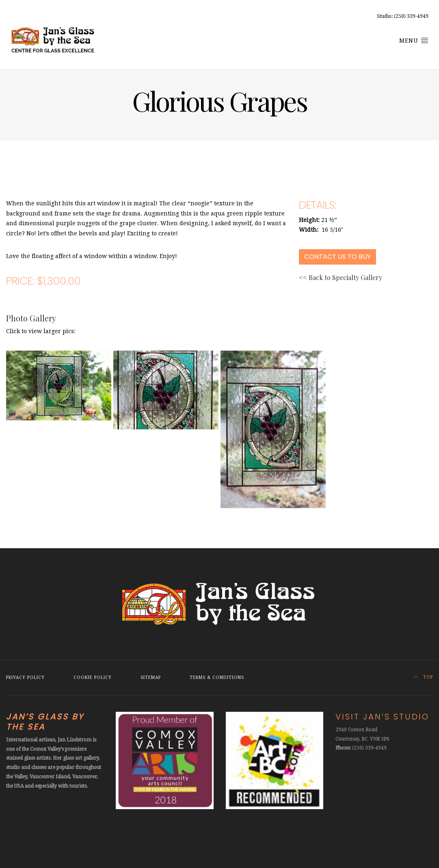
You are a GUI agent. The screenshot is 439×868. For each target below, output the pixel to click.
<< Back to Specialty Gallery (341, 277)
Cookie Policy (93, 677)
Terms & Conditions (217, 677)
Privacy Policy (25, 677)
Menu (414, 40)
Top (423, 677)
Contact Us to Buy (337, 257)
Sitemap (151, 677)
